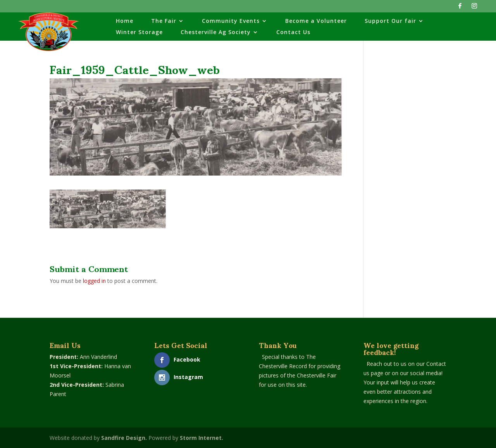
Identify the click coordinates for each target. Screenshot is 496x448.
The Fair (164, 21)
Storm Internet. (201, 438)
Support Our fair (390, 21)
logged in (94, 281)
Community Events (231, 21)
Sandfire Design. (124, 438)
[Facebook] (460, 8)
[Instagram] (474, 8)
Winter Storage (139, 33)
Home (125, 21)
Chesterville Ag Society (216, 33)
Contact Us (293, 33)
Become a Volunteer (316, 21)
